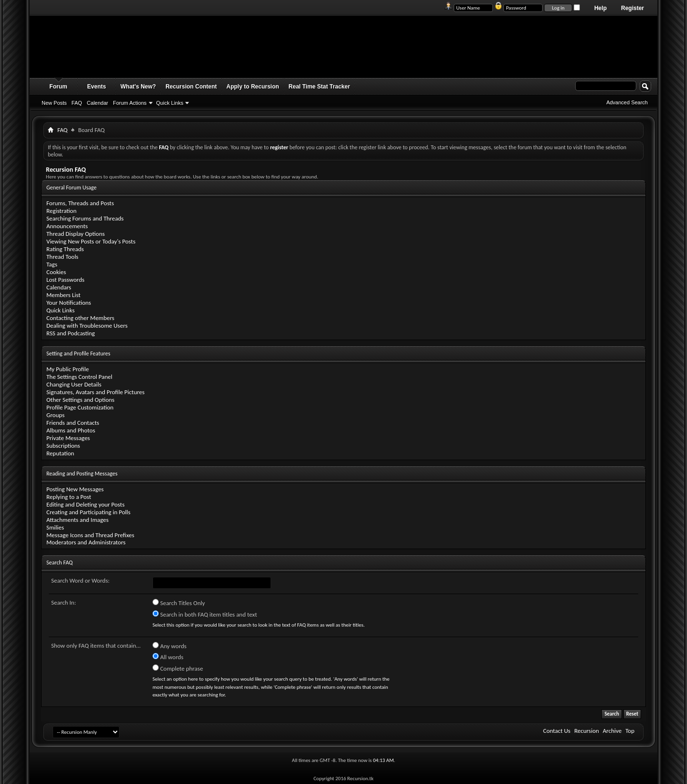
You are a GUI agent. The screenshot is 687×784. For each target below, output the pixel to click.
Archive (612, 731)
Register (632, 8)
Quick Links (170, 103)
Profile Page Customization (80, 407)
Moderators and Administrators (86, 542)
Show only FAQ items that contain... (96, 646)
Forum (58, 87)
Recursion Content (191, 87)
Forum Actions (130, 103)
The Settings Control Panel (79, 377)
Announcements (67, 226)
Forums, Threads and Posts (80, 203)
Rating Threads (65, 249)
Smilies (55, 527)
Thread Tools (62, 257)
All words (168, 657)
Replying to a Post (69, 497)
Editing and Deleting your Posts (85, 504)
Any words (169, 646)
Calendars (59, 287)
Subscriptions (63, 446)
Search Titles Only (179, 603)
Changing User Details (74, 384)
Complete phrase (178, 668)
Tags (52, 264)
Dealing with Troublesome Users (87, 326)
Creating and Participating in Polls (88, 512)
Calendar (98, 103)
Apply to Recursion (253, 87)
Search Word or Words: (80, 580)
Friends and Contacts (73, 423)
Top (630, 731)
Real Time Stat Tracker (320, 87)
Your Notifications (69, 303)
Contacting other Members (80, 318)
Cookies (56, 272)
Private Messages (68, 438)
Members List (63, 295)
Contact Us (557, 731)
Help (600, 8)
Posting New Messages (75, 489)
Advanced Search (627, 102)
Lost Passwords (65, 280)
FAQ (77, 103)
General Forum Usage (71, 188)
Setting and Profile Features (78, 353)
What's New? (138, 87)
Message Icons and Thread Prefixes (90, 535)
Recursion (587, 731)
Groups (55, 415)
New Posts (54, 103)
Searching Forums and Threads (85, 218)
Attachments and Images (77, 520)
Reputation (60, 453)
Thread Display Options (76, 234)
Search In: (64, 602)
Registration (61, 211)
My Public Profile (68, 369)
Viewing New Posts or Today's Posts (91, 241)
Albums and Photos (71, 430)
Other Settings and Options (80, 400)
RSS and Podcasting (71, 333)
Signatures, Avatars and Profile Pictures (95, 392)
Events (96, 87)
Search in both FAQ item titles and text (205, 614)
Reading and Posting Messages (82, 474)
